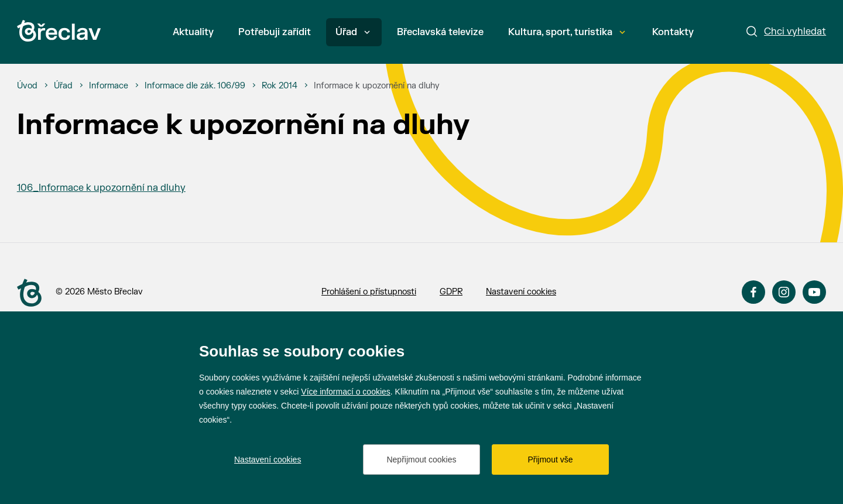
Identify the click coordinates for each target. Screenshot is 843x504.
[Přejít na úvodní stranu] (29, 293)
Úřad (353, 32)
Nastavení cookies (521, 292)
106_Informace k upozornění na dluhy (101, 188)
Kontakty (673, 32)
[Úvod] (27, 86)
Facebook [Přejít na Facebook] (753, 292)
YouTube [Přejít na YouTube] (814, 292)
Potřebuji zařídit (275, 32)
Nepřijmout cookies (421, 460)
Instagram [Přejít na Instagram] (784, 292)
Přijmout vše (550, 460)
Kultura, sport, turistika (567, 32)
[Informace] (109, 86)
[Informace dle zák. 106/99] (195, 86)
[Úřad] (63, 86)
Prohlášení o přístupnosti (369, 292)
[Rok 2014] (280, 86)
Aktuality (193, 32)
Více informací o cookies (346, 392)
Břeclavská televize (440, 32)
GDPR (451, 292)
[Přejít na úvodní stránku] (59, 31)
